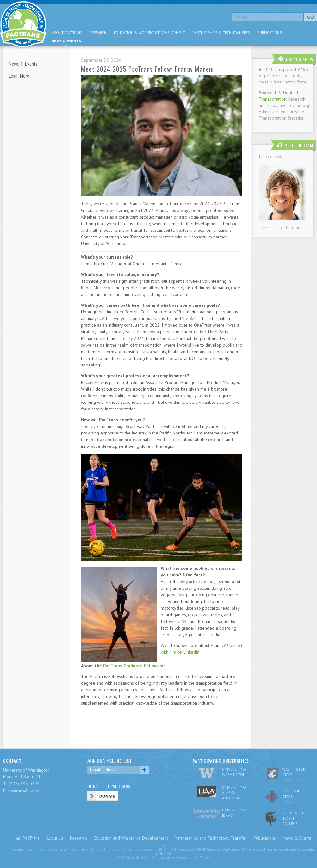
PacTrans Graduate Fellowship (134, 666)
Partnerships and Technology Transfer (211, 838)
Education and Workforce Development (131, 838)
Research (98, 32)
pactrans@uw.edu (25, 791)
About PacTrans (67, 32)
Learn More (19, 76)
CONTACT (12, 761)
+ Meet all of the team (280, 228)
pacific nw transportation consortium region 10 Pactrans (23, 25)
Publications (270, 32)
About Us (55, 838)
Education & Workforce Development (150, 32)
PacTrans (31, 838)
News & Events (66, 41)
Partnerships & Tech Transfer (221, 32)
